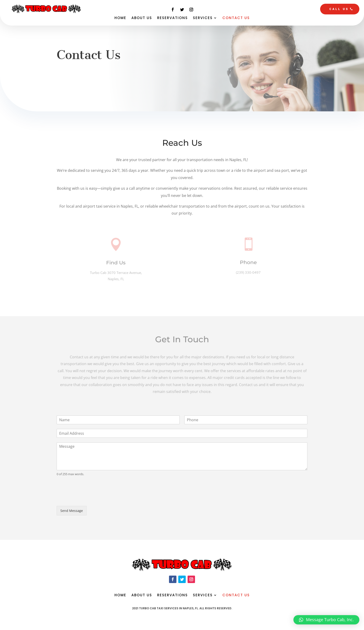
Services (203, 18)
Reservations (172, 18)
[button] (326, 620)
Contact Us (236, 18)
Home (120, 18)
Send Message (72, 511)
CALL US (339, 9)
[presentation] (92, 498)
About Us (142, 18)
